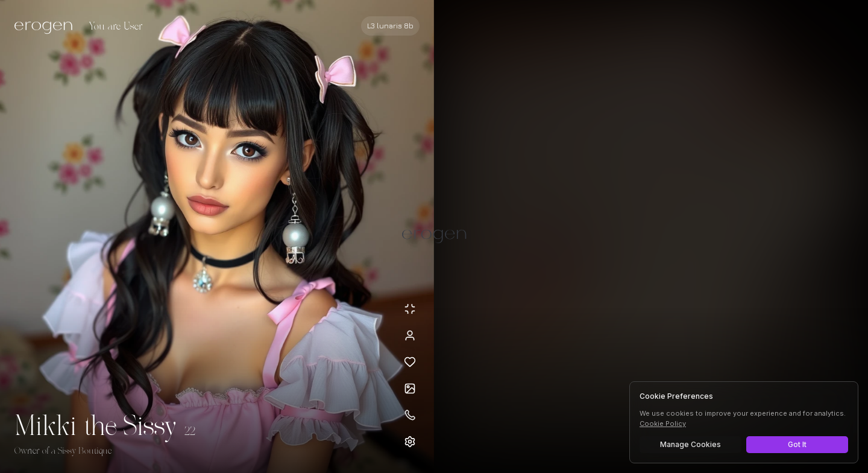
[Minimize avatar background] (410, 309)
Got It (797, 444)
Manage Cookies (690, 444)
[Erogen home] (47, 27)
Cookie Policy (663, 424)
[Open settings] (410, 442)
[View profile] (410, 335)
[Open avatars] (410, 389)
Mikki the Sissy (96, 427)
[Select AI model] (390, 26)
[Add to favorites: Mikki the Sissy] (410, 362)
